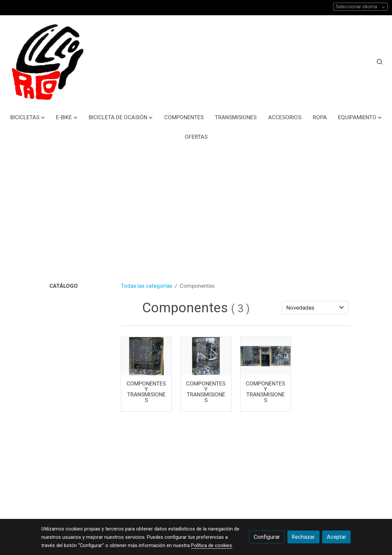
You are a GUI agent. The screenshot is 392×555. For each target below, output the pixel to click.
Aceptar (337, 537)
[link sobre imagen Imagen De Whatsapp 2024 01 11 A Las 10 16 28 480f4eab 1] (206, 356)
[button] (27, 117)
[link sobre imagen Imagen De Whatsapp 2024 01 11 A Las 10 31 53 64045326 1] (147, 356)
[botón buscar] (379, 62)
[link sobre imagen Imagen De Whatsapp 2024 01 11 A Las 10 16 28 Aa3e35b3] (266, 356)
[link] (47, 62)
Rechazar (303, 537)
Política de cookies (212, 545)
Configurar (267, 537)
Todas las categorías (147, 286)
